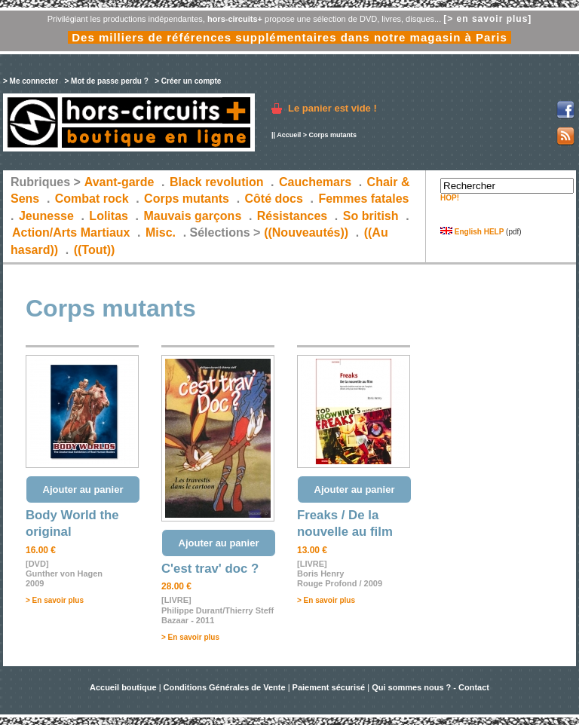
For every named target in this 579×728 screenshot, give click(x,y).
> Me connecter (31, 81)
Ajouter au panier (83, 489)
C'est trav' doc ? (210, 569)
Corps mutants (188, 199)
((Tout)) (95, 250)
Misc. (161, 232)
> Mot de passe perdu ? (106, 81)
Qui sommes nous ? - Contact (430, 687)
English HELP (472, 232)
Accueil (289, 135)
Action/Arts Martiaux (71, 232)
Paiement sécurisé (329, 687)
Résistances (292, 216)
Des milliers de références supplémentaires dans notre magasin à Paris (289, 37)
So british (371, 216)
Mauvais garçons (192, 216)
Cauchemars (315, 182)
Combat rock (92, 199)
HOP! (450, 198)
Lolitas (109, 216)
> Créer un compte (188, 81)
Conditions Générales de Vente (225, 687)
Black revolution (216, 182)
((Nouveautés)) (306, 232)
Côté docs (274, 199)
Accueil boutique (124, 687)
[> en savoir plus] (487, 19)
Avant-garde (119, 182)
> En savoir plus (55, 600)
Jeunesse (46, 216)
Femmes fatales (363, 199)
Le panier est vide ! (332, 108)
